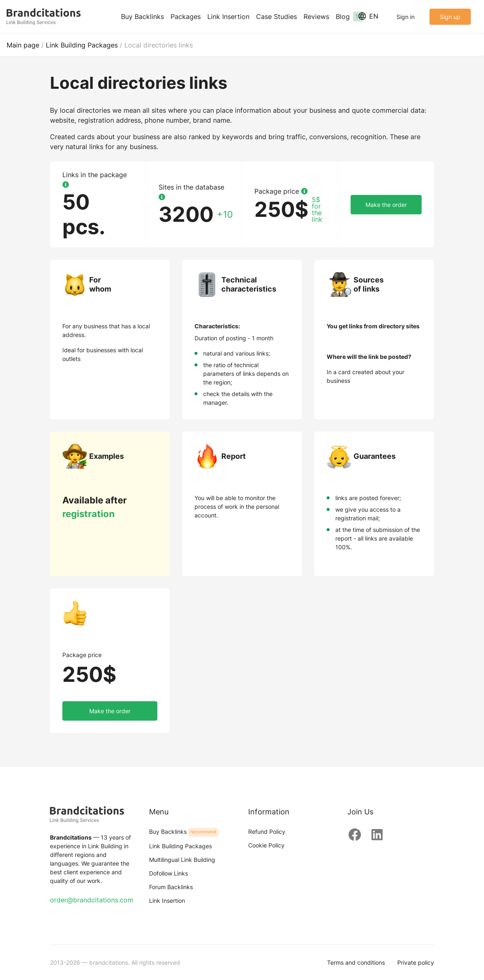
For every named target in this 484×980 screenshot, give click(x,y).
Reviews (316, 17)
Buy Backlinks (142, 17)
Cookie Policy (266, 845)
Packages (186, 17)
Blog (350, 17)
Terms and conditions (356, 962)
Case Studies (276, 17)
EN (368, 16)
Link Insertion (228, 17)
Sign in (406, 17)
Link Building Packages (180, 846)
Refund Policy (267, 832)
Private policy (416, 962)
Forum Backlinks (171, 887)
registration (89, 514)
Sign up (450, 17)
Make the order (386, 205)
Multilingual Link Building (182, 860)
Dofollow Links (168, 873)
